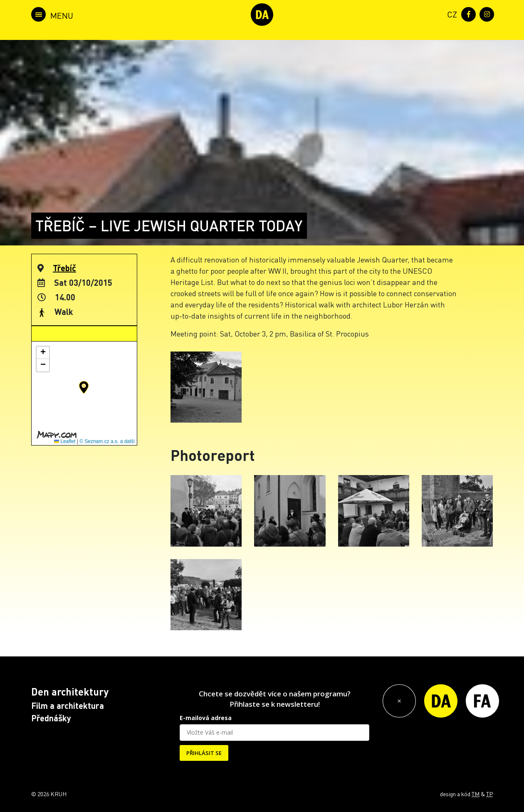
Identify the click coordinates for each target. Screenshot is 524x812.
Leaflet (65, 441)
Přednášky (51, 718)
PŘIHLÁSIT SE (204, 753)
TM (476, 794)
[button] (84, 387)
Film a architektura (68, 706)
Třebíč (64, 268)
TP (489, 794)
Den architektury (70, 692)
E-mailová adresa (206, 718)
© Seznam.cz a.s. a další (107, 441)
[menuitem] (450, 14)
